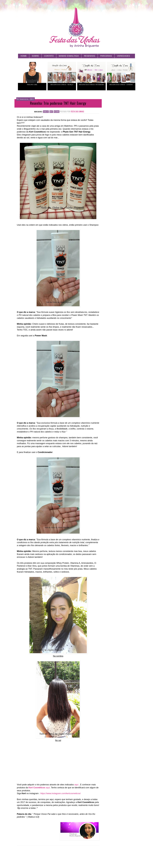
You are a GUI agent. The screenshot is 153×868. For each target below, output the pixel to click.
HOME (24, 56)
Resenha (57, 112)
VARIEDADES (123, 56)
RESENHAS (90, 56)
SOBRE (35, 56)
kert (51, 112)
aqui (76, 785)
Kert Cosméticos (37, 788)
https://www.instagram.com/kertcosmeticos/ (61, 793)
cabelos (46, 112)
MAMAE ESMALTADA (69, 56)
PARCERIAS (106, 56)
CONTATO (49, 56)
